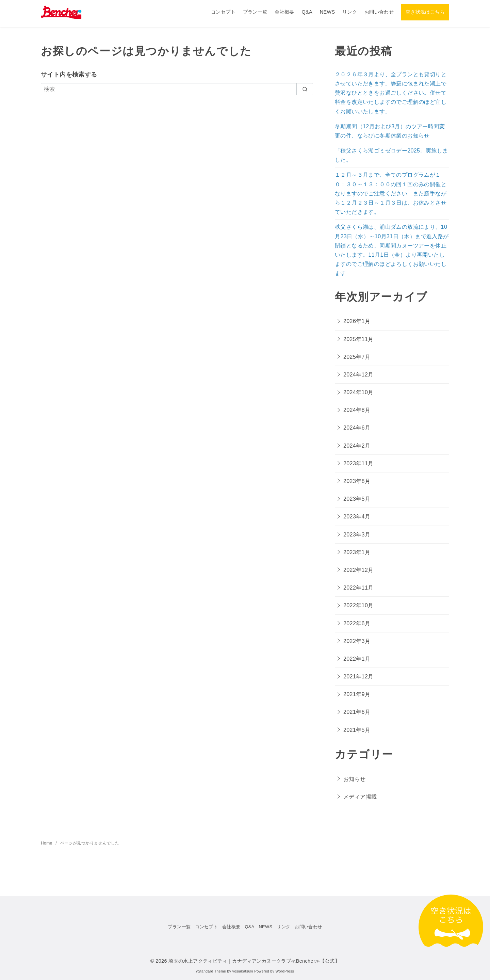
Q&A (307, 12)
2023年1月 (357, 552)
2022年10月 (358, 605)
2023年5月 (357, 499)
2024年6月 (357, 428)
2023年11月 (358, 463)
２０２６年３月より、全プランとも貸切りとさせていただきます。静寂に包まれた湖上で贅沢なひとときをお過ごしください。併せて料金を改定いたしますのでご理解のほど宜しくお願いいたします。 (391, 93)
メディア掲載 (360, 797)
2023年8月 (357, 481)
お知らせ (355, 779)
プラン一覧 (255, 12)
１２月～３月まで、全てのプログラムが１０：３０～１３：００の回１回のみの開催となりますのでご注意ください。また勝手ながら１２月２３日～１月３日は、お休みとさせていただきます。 (391, 193)
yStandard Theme (211, 971)
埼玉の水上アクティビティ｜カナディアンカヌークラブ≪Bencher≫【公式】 (254, 961)
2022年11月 (358, 588)
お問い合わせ (379, 12)
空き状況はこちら (425, 12)
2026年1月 (357, 321)
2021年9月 (357, 694)
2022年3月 (357, 641)
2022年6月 (357, 623)
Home (47, 843)
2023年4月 (357, 517)
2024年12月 (358, 375)
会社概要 (284, 12)
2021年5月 (357, 730)
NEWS (328, 12)
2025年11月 (358, 339)
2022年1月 (357, 659)
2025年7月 (357, 357)
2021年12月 (358, 677)
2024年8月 (357, 410)
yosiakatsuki (243, 971)
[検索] (177, 89)
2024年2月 (357, 446)
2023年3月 (357, 535)
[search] (305, 89)
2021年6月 (357, 712)
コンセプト (223, 12)
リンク (350, 12)
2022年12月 (358, 570)
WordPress (285, 971)
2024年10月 (358, 392)
